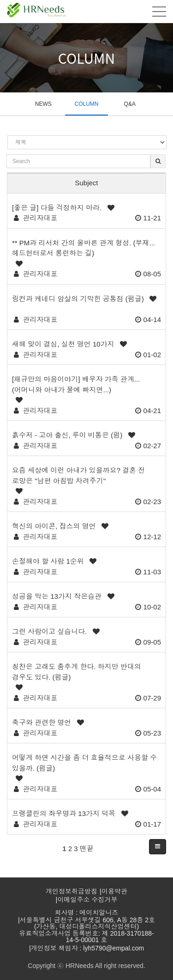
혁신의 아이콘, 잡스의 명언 (54, 526)
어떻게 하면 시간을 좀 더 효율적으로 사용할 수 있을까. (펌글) (84, 763)
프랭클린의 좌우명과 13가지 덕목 (64, 813)
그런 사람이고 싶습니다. (50, 631)
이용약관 (114, 891)
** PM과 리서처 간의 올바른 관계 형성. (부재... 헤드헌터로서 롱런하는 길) (84, 248)
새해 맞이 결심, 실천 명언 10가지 (63, 344)
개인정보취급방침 (72, 891)
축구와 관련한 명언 (42, 722)
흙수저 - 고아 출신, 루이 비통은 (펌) (67, 435)
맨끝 (87, 849)
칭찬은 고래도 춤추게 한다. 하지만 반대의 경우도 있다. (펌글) (77, 672)
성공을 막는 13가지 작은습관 (57, 596)
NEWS (43, 104)
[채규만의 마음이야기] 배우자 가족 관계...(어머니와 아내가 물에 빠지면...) (76, 384)
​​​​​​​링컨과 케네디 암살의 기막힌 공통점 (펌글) (78, 299)
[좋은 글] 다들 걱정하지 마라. (57, 208)
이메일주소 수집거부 (88, 900)
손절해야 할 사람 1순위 (48, 561)
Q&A (130, 104)
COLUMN (86, 104)
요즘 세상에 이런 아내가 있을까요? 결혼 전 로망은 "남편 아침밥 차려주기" (78, 475)
